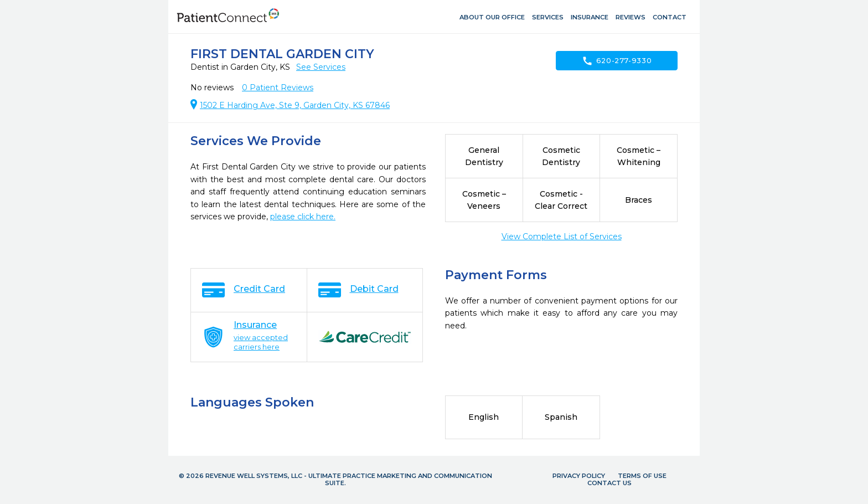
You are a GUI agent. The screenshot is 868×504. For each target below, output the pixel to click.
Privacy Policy (579, 476)
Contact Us (609, 483)
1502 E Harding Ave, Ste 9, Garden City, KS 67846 (295, 105)
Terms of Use (642, 476)
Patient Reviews (278, 88)
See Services (321, 67)
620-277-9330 (617, 61)
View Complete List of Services (562, 236)
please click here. (303, 217)
